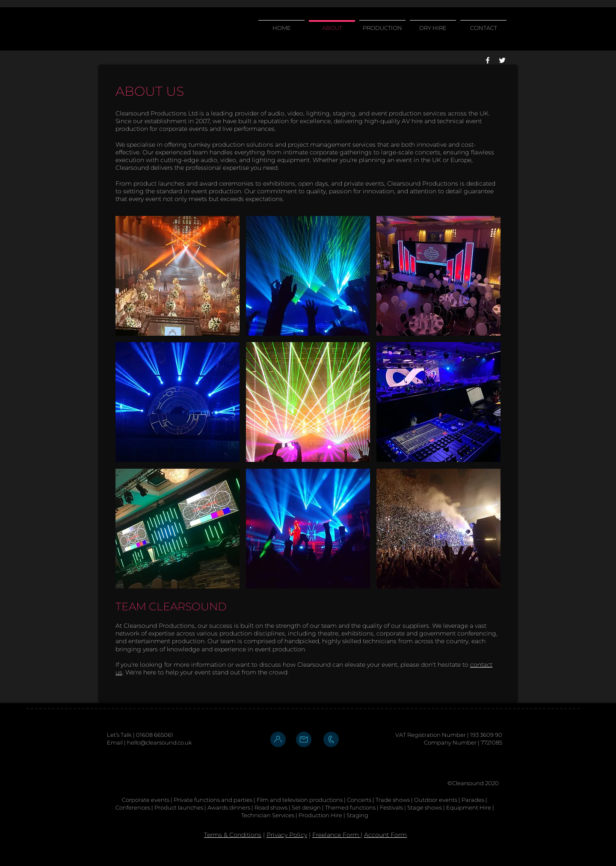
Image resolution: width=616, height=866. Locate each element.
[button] (178, 276)
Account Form (385, 835)
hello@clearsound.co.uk (160, 742)
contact (481, 665)
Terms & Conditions (233, 835)
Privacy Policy (287, 835)
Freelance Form (336, 835)
